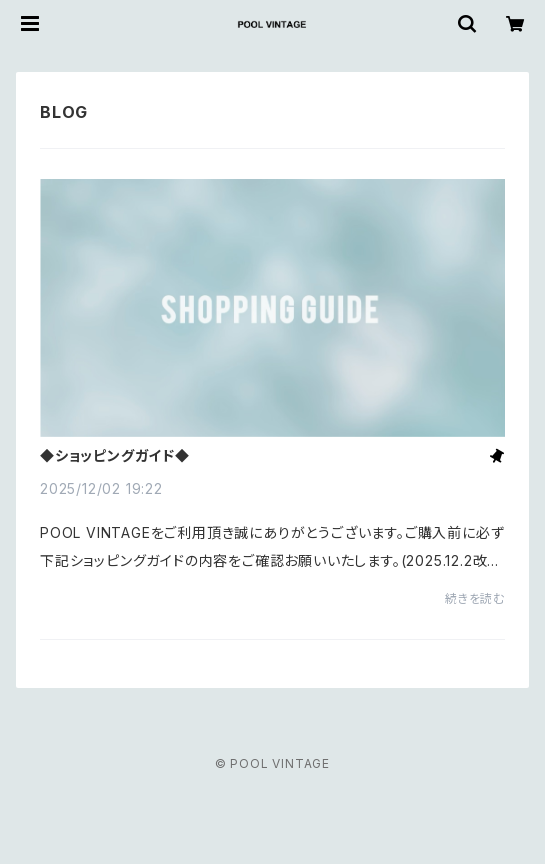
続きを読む (475, 598)
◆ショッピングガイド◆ (115, 456)
